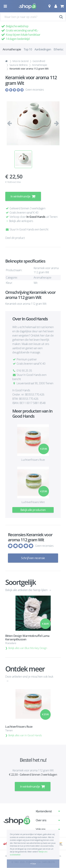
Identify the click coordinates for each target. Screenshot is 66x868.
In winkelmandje (23, 196)
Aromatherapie (39, 65)
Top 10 (28, 49)
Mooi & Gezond (21, 61)
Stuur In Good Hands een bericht (27, 229)
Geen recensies (34, 90)
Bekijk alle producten (33, 510)
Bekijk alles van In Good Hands (25, 735)
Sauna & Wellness (19, 65)
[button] (49, 6)
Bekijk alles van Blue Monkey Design (28, 648)
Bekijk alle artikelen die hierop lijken (27, 590)
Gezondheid (39, 61)
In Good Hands (36, 217)
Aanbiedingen (43, 49)
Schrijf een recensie (33, 558)
